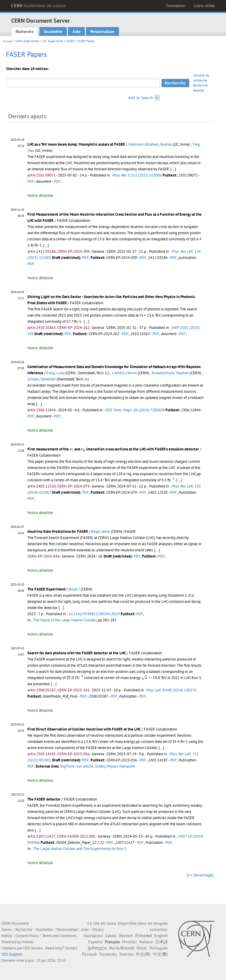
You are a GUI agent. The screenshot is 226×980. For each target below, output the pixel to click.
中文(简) (143, 954)
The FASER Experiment (46, 589)
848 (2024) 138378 (171, 690)
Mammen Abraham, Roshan (150, 144)
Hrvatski (129, 942)
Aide (76, 31)
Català (111, 936)
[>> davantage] (200, 875)
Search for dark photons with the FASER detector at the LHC (77, 653)
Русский (89, 954)
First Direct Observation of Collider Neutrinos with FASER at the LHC (84, 729)
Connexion (176, 6)
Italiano (146, 942)
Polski (142, 948)
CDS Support (12, 954)
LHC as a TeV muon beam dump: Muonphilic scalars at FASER (76, 144)
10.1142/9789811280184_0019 (94, 614)
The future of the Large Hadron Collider (65, 620)
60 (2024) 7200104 (135, 410)
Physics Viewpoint (121, 766)
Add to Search (141, 98)
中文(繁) (160, 954)
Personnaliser (102, 31)
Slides (100, 766)
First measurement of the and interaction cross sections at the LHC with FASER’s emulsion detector (113, 449)
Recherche (25, 31)
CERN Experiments (27, 41)
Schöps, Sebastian (41, 379)
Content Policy (27, 936)
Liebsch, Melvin (124, 373)
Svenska (126, 954)
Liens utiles (205, 6)
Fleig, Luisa (55, 373)
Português (159, 948)
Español (95, 942)
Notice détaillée (40, 195)
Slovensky (108, 954)
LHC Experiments (52, 41)
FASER (70, 41)
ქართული (97, 948)
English (161, 936)
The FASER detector (44, 799)
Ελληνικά (144, 936)
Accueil (8, 41)
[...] (173, 169)
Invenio (28, 942)
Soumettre (53, 31)
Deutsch (126, 936)
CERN (38, 6)
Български (93, 936)
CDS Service (33, 948)
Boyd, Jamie (101, 531)
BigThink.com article (77, 766)
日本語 (162, 942)
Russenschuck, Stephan (170, 373)
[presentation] (72, 450)
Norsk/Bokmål (122, 948)
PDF (31, 181)
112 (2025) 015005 (137, 175)
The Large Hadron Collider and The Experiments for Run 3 (80, 849)
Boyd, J (74, 589)
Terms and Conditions (59, 936)
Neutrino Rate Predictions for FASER (58, 531)
